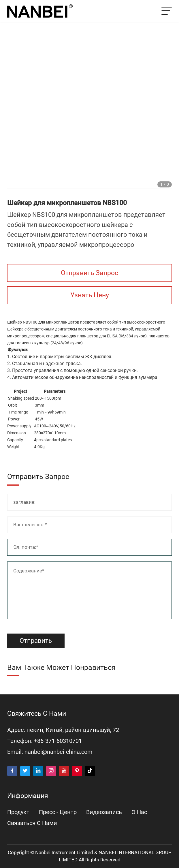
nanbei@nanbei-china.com (59, 752)
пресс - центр (58, 812)
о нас (139, 812)
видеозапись (104, 812)
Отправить (36, 641)
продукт (18, 812)
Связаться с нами (32, 823)
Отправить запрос (89, 273)
